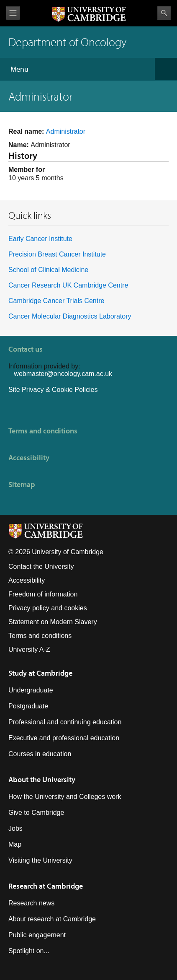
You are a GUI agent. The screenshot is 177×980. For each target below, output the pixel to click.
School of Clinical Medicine (48, 270)
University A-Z (29, 649)
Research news (31, 903)
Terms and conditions (43, 431)
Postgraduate (28, 706)
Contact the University (41, 566)
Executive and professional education (64, 738)
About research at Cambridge (52, 919)
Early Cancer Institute (40, 239)
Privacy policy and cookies (48, 608)
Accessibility (29, 458)
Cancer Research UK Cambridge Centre (68, 285)
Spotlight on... (29, 951)
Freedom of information (43, 594)
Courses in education (40, 754)
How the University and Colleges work (65, 797)
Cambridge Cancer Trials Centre (56, 301)
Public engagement (37, 935)
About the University (42, 779)
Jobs (15, 828)
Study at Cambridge (40, 673)
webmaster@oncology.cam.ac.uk (63, 374)
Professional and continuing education (65, 722)
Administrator (66, 131)
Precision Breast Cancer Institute (57, 254)
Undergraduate (31, 690)
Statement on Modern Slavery (53, 622)
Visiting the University (40, 860)
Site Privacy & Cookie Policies (53, 390)
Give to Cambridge (36, 813)
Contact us (26, 349)
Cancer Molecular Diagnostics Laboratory (70, 316)
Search (164, 13)
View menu (13, 13)
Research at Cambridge (46, 886)
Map (15, 844)
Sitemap (22, 484)
